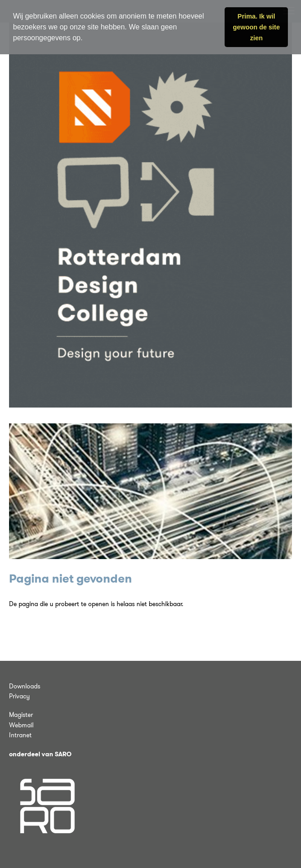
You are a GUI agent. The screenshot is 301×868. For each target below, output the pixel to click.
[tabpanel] (150, 491)
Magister (21, 715)
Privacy (19, 696)
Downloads (25, 686)
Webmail (21, 725)
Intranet (20, 735)
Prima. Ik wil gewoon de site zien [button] (256, 27)
